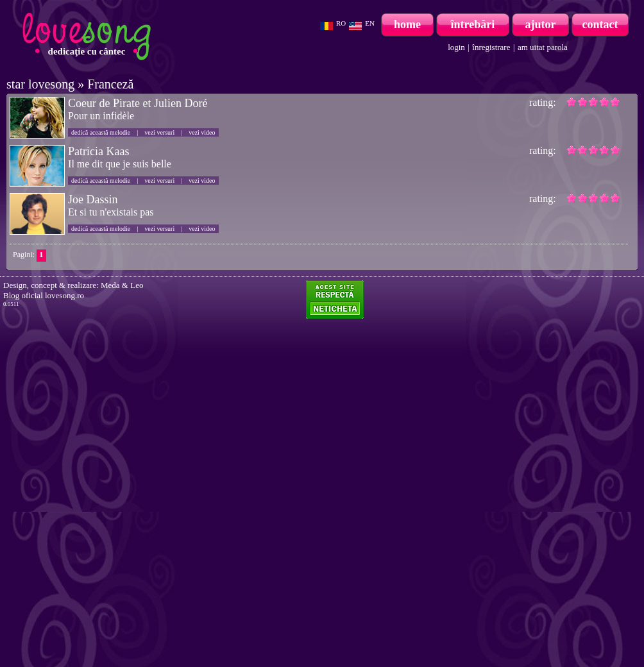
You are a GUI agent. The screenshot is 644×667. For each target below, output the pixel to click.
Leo (137, 285)
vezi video (202, 132)
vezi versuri (159, 132)
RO (341, 23)
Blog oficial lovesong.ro (44, 295)
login (456, 47)
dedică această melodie (101, 132)
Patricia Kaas (98, 151)
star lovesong (40, 84)
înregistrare (491, 47)
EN (370, 23)
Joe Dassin (93, 199)
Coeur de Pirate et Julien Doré (138, 103)
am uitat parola (543, 47)
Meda (110, 285)
